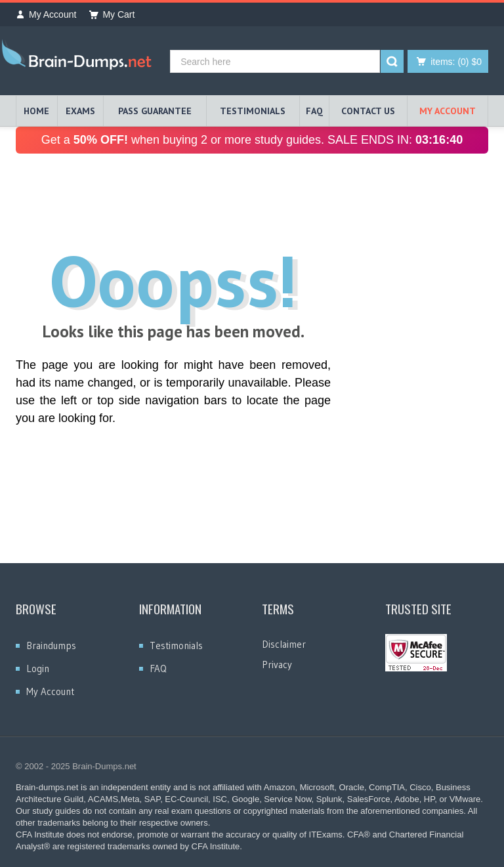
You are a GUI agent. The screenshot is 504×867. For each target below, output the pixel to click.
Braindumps (51, 645)
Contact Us (368, 111)
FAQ (314, 111)
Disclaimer (284, 644)
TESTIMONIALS (253, 111)
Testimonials (176, 645)
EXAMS (80, 111)
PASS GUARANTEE (155, 111)
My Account (46, 14)
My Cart (112, 14)
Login (38, 668)
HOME (36, 111)
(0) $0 (456, 62)
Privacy (277, 665)
